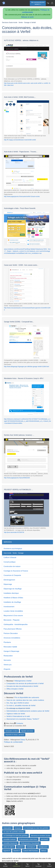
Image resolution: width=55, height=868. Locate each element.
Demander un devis (12, 731)
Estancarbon (7, 828)
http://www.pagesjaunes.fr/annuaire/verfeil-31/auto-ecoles (22, 196)
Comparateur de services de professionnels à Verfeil (25, 683)
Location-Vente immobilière (13, 611)
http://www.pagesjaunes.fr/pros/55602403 (17, 478)
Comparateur (16, 865)
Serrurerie (7, 660)
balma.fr (44, 851)
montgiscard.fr (43, 847)
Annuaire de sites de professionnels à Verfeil (22, 686)
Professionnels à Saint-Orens (28, 839)
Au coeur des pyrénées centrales (14, 832)
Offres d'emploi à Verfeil (15, 689)
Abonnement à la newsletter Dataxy (23, 719)
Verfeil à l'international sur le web (18, 716)
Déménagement (9, 580)
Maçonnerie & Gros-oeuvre (13, 616)
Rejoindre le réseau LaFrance (15, 735)
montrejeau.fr (31, 847)
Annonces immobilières (12, 638)
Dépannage (8, 584)
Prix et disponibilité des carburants (27, 697)
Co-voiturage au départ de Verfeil (18, 708)
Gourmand (38, 865)
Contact (49, 865)
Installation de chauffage (12, 602)
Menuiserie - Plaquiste (12, 620)
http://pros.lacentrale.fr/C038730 (14, 532)
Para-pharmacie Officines (13, 629)
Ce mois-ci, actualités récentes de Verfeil (21, 706)
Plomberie (7, 642)
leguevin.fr (7, 851)
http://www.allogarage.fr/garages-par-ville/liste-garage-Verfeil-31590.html (26, 367)
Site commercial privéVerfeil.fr (38, 3)
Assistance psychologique (13, 549)
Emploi (27, 865)
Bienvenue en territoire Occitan (41, 836)
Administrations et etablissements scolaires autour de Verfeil (28, 711)
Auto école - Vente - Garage (14, 553)
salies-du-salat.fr (9, 847)
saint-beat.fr (44, 839)
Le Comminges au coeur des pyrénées (36, 828)
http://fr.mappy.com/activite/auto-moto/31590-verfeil (20, 140)
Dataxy (23, 740)
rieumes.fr (20, 847)
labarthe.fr (17, 851)
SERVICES (8, 542)
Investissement (9, 607)
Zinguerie (7, 669)
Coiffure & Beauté (10, 557)
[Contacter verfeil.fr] (52, 3)
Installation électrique (11, 593)
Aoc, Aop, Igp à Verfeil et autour (18, 703)
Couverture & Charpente (12, 575)
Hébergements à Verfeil (23, 681)
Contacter (20, 723)
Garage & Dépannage (11, 651)
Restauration (8, 656)
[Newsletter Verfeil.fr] (48, 3)
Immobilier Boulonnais (10, 843)
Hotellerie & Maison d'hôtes (13, 598)
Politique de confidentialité (13, 742)
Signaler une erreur (27, 731)
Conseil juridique (10, 562)
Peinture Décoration (11, 633)
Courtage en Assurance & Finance (16, 571)
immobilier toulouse (10, 839)
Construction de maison (12, 566)
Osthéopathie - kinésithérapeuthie (16, 624)
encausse (18, 828)
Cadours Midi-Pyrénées (31, 851)
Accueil (5, 865)
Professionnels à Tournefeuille (30, 843)
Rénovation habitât (10, 647)
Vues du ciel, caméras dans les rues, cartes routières (25, 700)
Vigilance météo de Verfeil (16, 714)
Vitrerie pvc (8, 665)
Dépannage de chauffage (13, 589)
